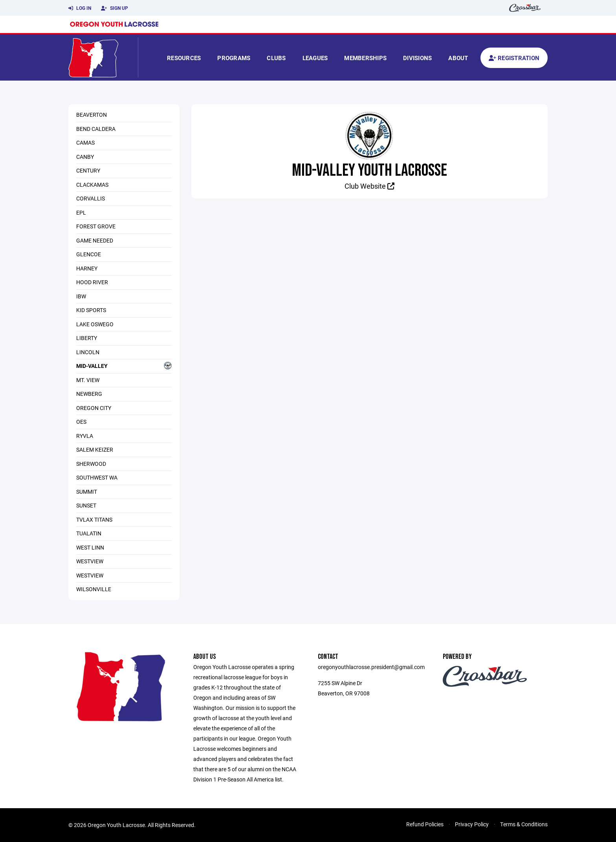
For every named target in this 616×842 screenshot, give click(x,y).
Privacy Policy (472, 824)
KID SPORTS (91, 310)
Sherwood (91, 464)
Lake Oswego (95, 324)
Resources (184, 58)
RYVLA (85, 436)
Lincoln (88, 352)
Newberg (89, 394)
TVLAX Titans (94, 519)
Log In (80, 8)
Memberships (365, 58)
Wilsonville (94, 589)
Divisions (417, 58)
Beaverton (92, 115)
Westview (90, 561)
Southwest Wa (97, 477)
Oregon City (94, 408)
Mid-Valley (124, 366)
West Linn (90, 547)
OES (81, 422)
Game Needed (95, 240)
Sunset (86, 505)
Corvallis (91, 198)
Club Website (369, 186)
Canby (85, 157)
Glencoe (89, 254)
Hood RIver (92, 282)
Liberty (87, 338)
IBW (81, 296)
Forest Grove (96, 226)
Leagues (315, 58)
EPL (81, 212)
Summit (87, 492)
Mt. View (88, 380)
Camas (85, 142)
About (458, 58)
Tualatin (89, 533)
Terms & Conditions (524, 824)
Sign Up (115, 8)
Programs (234, 58)
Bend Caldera (96, 129)
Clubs (276, 58)
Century (88, 170)
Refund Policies (425, 824)
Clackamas (92, 185)
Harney (87, 268)
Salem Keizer (95, 449)
